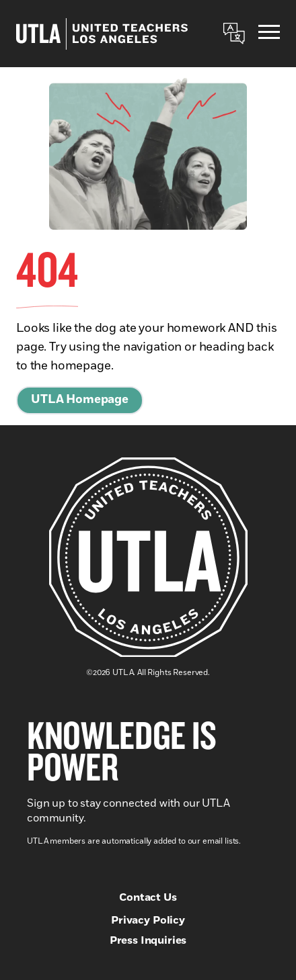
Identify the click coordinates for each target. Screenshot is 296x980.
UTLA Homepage (80, 400)
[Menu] (269, 34)
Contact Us (148, 897)
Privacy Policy (148, 920)
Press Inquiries (148, 940)
